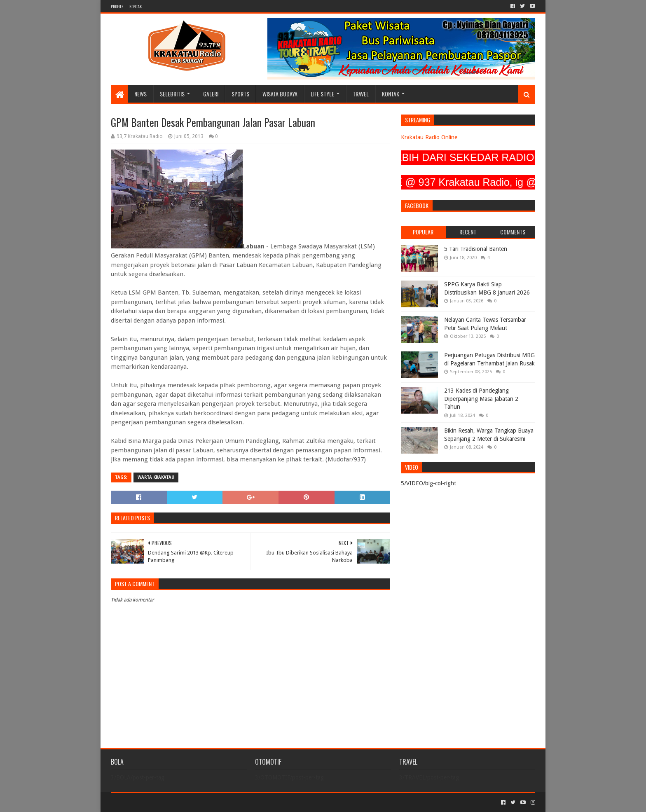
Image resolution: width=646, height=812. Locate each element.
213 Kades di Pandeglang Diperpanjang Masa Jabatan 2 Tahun (481, 399)
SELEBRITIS (172, 94)
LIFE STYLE (322, 94)
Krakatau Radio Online (429, 137)
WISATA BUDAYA (280, 94)
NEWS (140, 94)
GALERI (211, 94)
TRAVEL (361, 94)
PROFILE (117, 6)
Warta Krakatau (156, 477)
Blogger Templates (204, 802)
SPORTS (240, 94)
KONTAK (136, 6)
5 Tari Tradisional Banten (476, 249)
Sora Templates (157, 802)
